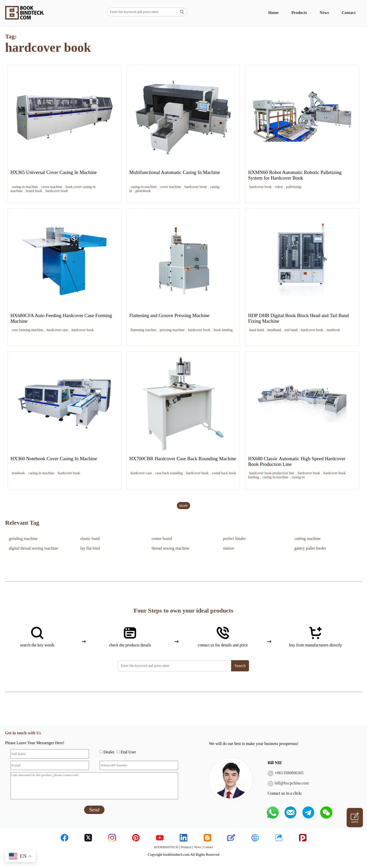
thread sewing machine (171, 548)
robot (279, 187)
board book (34, 191)
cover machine (52, 187)
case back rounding (169, 473)
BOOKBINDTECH (166, 847)
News (324, 13)
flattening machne (143, 330)
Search (240, 666)
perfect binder (234, 539)
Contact (349, 13)
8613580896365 (290, 773)
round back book (224, 473)
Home (273, 13)
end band (291, 330)
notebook (333, 330)
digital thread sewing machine (33, 548)
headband (274, 330)
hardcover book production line (272, 473)
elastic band (90, 539)
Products (299, 13)
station (228, 548)
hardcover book (57, 191)
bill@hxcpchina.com (292, 783)
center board (162, 539)
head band (257, 330)
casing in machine (41, 473)
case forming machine (28, 330)
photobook (143, 191)
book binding (223, 330)
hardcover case (57, 330)
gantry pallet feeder (310, 548)
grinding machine (23, 539)
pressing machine (172, 330)
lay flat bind (90, 548)
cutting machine (307, 539)
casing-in (298, 477)
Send (94, 810)
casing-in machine (25, 187)
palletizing (293, 187)
